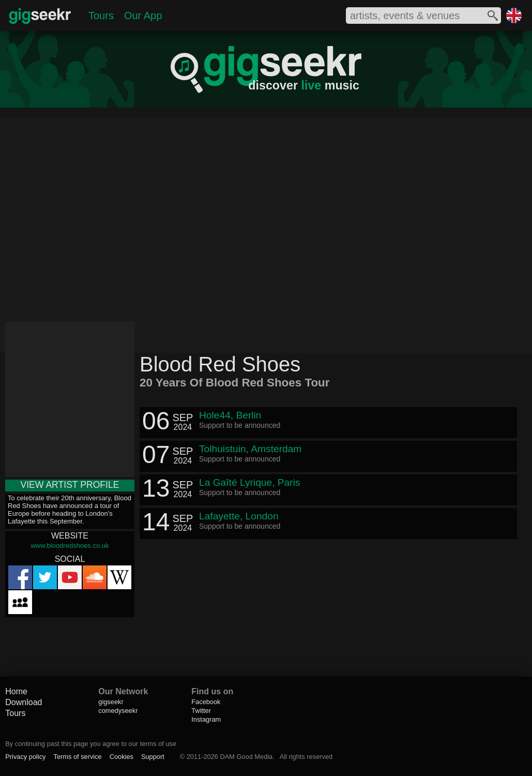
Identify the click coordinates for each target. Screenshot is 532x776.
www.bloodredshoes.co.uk (70, 546)
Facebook (206, 702)
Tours (101, 16)
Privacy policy (25, 757)
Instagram (206, 719)
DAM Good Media (247, 757)
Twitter (201, 711)
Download (24, 702)
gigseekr (111, 702)
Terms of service (78, 757)
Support (153, 757)
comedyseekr (118, 711)
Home (16, 691)
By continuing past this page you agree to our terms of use (91, 744)
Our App (143, 16)
